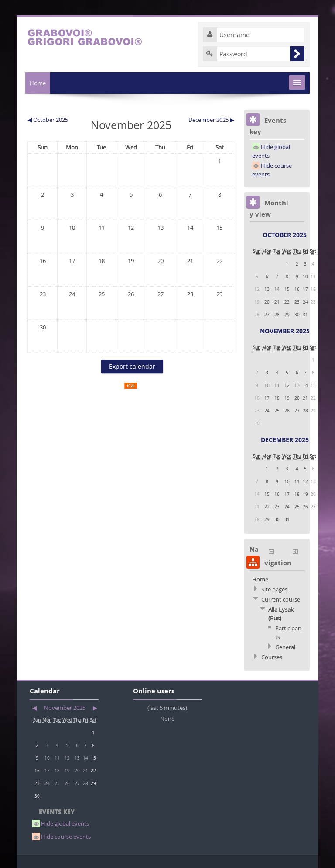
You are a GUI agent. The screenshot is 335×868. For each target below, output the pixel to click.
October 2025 (285, 235)
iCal (131, 386)
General (285, 647)
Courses (272, 657)
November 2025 (285, 331)
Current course (281, 599)
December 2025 (285, 440)
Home (38, 83)
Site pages (274, 589)
